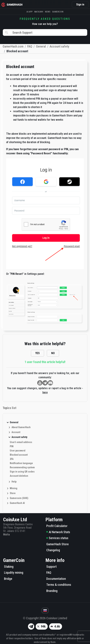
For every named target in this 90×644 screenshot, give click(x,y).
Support (51, 567)
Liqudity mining (14, 573)
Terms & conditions (59, 585)
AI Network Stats (58, 532)
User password (18, 451)
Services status (57, 538)
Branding (52, 591)
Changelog (53, 550)
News (48, 12)
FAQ (49, 573)
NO (53, 353)
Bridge (8, 579)
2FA (12, 459)
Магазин (39, 12)
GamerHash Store (57, 544)
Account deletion (19, 476)
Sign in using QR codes (22, 472)
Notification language (21, 463)
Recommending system (22, 467)
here (45, 392)
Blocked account (19, 455)
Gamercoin (58, 12)
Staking (9, 567)
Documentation (56, 579)
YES (37, 353)
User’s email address (21, 442)
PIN (12, 446)
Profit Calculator (57, 526)
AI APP (30, 12)
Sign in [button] (80, 4)
